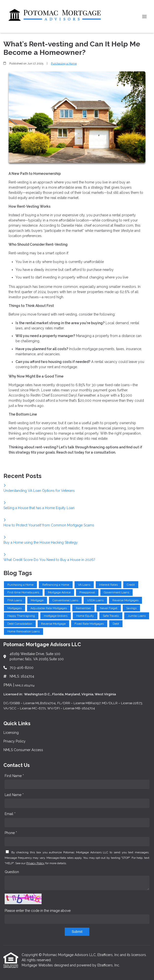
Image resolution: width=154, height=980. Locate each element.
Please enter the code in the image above (38, 911)
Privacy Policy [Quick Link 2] (15, 741)
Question (12, 872)
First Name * (14, 776)
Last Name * (14, 795)
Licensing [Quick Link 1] (11, 733)
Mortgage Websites (38, 965)
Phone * (11, 833)
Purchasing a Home (64, 63)
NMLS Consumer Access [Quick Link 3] (23, 750)
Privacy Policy (35, 863)
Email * (10, 814)
